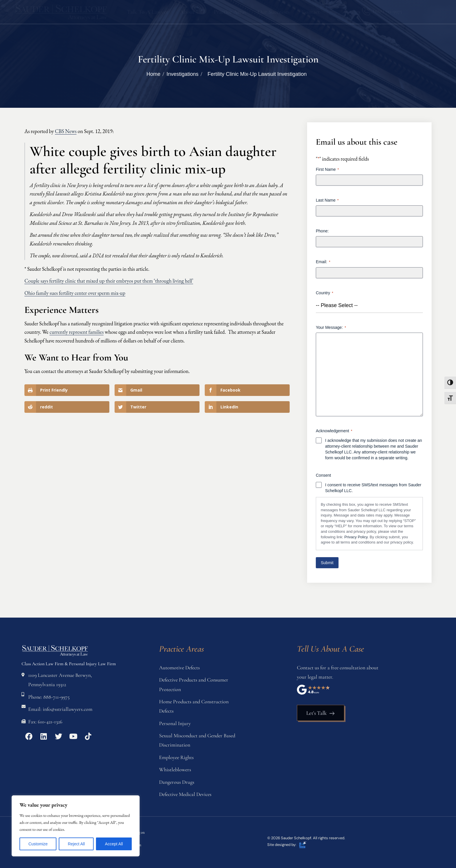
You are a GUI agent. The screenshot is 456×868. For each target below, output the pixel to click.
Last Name (327, 200)
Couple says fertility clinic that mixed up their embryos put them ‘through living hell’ (109, 281)
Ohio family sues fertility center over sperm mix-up (75, 293)
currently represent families (76, 332)
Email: (323, 262)
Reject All (76, 844)
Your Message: (331, 328)
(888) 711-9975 (387, 11)
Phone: (322, 231)
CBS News (66, 131)
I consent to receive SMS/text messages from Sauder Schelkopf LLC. (373, 488)
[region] (76, 826)
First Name (327, 170)
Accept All (114, 844)
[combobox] (369, 305)
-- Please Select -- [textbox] (337, 305)
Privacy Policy (356, 537)
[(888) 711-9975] (366, 11)
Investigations (182, 74)
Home (153, 74)
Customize (38, 844)
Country (325, 293)
